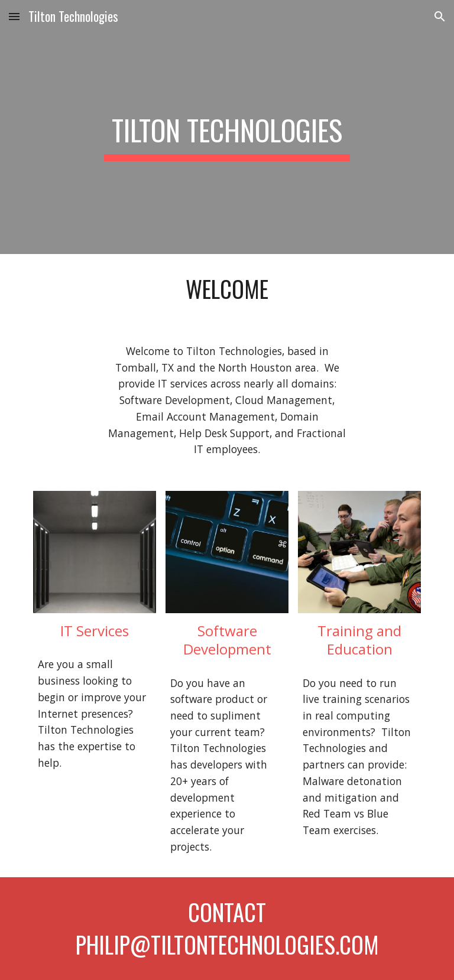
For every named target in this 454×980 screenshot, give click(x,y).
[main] (227, 127)
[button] (14, 16)
